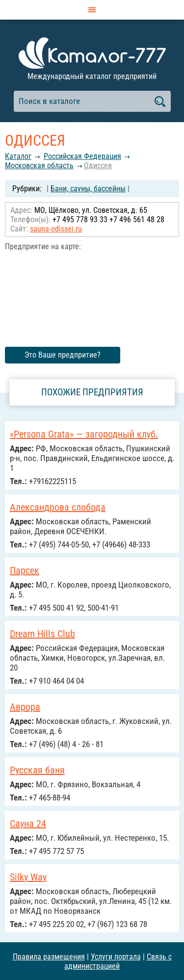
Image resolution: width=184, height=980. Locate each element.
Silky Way (28, 877)
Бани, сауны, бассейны (88, 189)
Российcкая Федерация (82, 156)
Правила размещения (49, 957)
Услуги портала (116, 957)
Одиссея (98, 166)
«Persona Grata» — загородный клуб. (84, 434)
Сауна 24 (28, 824)
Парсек (25, 570)
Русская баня (37, 770)
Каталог (18, 156)
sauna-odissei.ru (56, 229)
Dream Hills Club (42, 634)
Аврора (25, 707)
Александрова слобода (58, 507)
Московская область (39, 166)
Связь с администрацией (118, 961)
